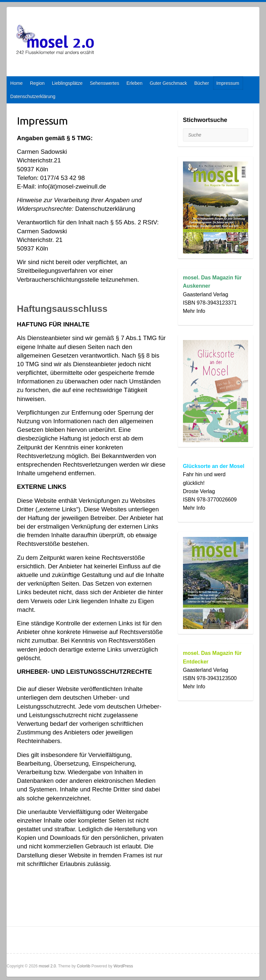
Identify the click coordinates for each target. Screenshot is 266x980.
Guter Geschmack (168, 83)
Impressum (228, 83)
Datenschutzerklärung (33, 96)
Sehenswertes (104, 83)
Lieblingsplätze (67, 83)
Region (37, 83)
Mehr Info (194, 311)
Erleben (134, 83)
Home (16, 83)
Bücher (201, 83)
